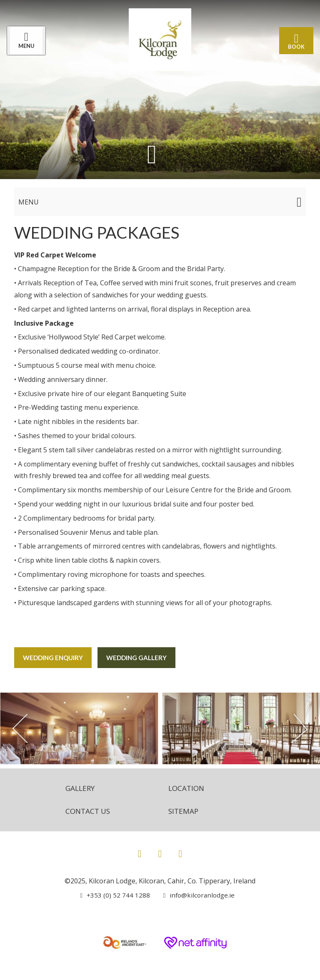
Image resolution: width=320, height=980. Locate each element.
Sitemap (184, 810)
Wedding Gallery (141, 657)
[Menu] (28, 41)
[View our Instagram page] (160, 852)
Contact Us (86, 810)
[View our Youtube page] (180, 852)
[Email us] (196, 894)
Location (187, 786)
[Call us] (114, 894)
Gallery (78, 786)
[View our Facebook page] (140, 852)
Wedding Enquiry (55, 657)
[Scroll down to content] (151, 155)
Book (295, 41)
